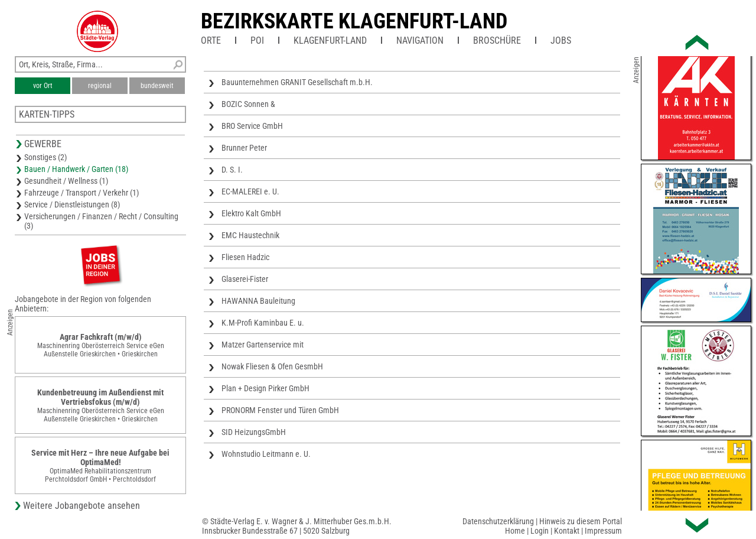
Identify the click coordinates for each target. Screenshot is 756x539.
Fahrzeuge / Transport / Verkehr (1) (82, 193)
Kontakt (567, 531)
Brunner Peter (244, 148)
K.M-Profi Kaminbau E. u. (263, 323)
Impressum (603, 531)
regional (100, 86)
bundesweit (157, 86)
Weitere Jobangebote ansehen (82, 506)
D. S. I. (232, 170)
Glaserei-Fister (245, 279)
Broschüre (497, 40)
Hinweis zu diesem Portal (581, 521)
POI (257, 40)
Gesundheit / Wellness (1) (66, 181)
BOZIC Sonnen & (248, 104)
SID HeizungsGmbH (254, 432)
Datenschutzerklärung (498, 521)
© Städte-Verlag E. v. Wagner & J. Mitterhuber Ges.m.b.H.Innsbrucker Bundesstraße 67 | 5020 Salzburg (297, 526)
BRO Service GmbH (252, 126)
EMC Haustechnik (250, 235)
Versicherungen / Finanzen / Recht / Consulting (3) (101, 221)
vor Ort (43, 86)
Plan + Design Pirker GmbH (265, 388)
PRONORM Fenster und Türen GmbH (280, 410)
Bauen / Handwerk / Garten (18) (76, 169)
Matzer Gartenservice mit (263, 345)
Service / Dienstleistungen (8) (72, 204)
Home (515, 531)
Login (540, 531)
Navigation (420, 40)
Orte (211, 40)
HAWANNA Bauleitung (258, 301)
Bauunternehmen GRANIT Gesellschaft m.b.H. (297, 82)
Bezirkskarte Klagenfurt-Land (354, 21)
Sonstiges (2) (45, 157)
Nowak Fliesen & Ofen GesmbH (272, 366)
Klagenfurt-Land (330, 40)
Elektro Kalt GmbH (251, 213)
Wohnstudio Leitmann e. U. (266, 454)
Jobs (561, 40)
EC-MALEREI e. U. (250, 191)
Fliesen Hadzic (245, 257)
